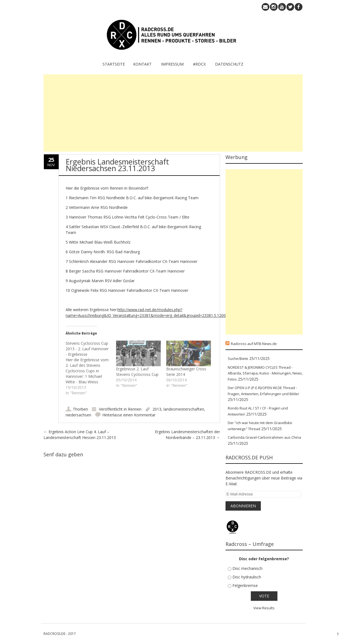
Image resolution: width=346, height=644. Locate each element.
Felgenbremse (245, 585)
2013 (157, 409)
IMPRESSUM (172, 64)
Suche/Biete (238, 359)
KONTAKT (142, 64)
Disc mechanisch (247, 568)
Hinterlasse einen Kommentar (129, 415)
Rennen (135, 409)
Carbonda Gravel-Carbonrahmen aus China (264, 437)
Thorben (80, 409)
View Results (264, 608)
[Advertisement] (173, 113)
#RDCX (199, 64)
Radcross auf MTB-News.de (254, 344)
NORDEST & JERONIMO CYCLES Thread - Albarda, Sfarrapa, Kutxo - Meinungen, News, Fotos (265, 373)
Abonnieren (243, 506)
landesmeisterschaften (184, 409)
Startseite (114, 64)
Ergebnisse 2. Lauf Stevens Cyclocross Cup (137, 372)
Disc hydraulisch (247, 577)
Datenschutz (229, 64)
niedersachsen (78, 415)
